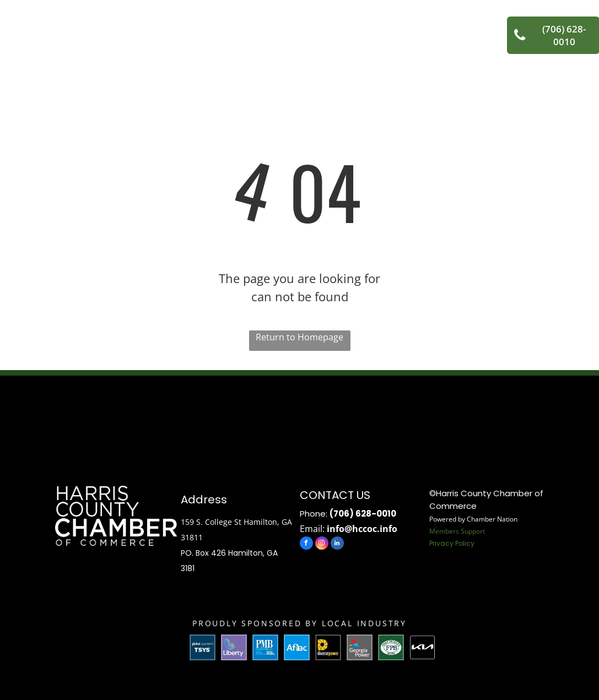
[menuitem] (166, 27)
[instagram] (322, 544)
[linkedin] (337, 544)
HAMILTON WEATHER (299, 417)
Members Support (457, 531)
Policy (465, 543)
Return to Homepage (299, 337)
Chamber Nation (492, 519)
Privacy (441, 543)
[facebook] (306, 544)
